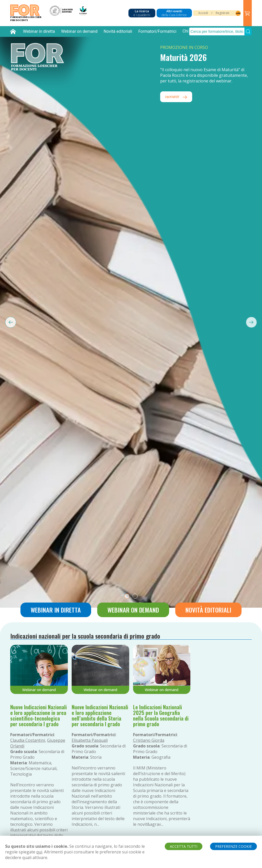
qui (39, 852)
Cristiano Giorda (149, 740)
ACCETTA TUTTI (184, 846)
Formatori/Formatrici (157, 31)
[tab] (127, 596)
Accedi (203, 13)
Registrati (222, 13)
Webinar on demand (79, 31)
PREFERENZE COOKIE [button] (233, 846)
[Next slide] (254, 322)
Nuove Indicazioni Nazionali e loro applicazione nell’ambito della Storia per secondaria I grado (100, 715)
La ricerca (142, 13)
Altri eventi (174, 13)
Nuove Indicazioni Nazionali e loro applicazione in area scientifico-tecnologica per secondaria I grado (39, 715)
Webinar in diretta (39, 31)
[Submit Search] (248, 31)
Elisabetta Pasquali (90, 740)
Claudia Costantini (28, 740)
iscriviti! (176, 97)
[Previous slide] (8, 322)
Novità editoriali (118, 31)
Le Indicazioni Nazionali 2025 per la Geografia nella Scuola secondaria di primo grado (161, 715)
